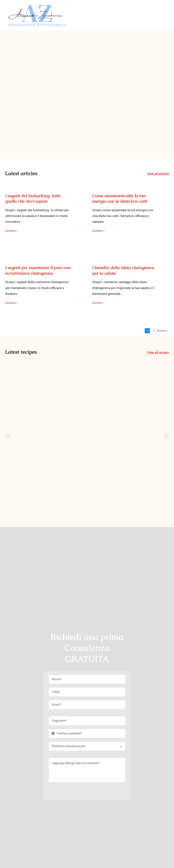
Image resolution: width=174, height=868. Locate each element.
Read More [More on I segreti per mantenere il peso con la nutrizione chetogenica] (10, 303)
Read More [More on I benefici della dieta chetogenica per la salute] (97, 303)
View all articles (158, 174)
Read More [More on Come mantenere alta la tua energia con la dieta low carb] (97, 231)
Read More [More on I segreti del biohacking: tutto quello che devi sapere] (10, 231)
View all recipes (158, 353)
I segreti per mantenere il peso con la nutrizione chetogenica (38, 270)
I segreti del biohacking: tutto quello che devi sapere (33, 198)
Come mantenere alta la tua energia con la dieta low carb (120, 198)
